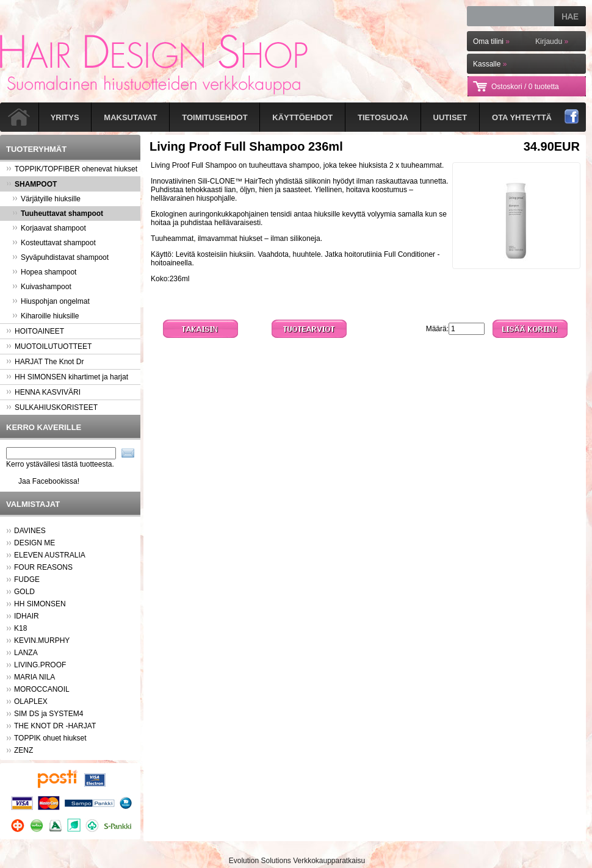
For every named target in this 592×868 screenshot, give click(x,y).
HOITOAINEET (35, 331)
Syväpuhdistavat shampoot (60, 257)
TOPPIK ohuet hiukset (50, 738)
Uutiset (450, 117)
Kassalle (490, 64)
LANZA (26, 653)
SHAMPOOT (31, 184)
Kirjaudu (552, 41)
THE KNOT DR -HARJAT (55, 726)
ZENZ (23, 750)
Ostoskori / (525, 87)
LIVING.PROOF (40, 665)
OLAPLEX (31, 701)
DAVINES (30, 531)
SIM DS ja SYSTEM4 (49, 714)
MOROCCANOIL (42, 689)
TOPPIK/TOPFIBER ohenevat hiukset (72, 169)
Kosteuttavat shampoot (54, 243)
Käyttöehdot (302, 117)
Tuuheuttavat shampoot (58, 213)
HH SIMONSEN (40, 604)
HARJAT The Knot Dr (45, 362)
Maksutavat (130, 117)
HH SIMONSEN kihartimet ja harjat (67, 377)
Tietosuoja (383, 117)
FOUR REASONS (43, 567)
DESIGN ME (34, 543)
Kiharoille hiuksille (45, 316)
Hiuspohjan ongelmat (51, 301)
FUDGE (27, 579)
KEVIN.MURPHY (42, 640)
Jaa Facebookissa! (49, 481)
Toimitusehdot (215, 117)
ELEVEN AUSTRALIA (50, 555)
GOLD (24, 592)
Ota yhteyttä (522, 117)
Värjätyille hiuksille (46, 199)
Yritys (65, 117)
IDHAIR (27, 616)
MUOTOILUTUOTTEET (49, 346)
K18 (20, 628)
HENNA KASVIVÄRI (43, 392)
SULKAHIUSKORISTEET (52, 407)
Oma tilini (491, 41)
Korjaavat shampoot (49, 228)
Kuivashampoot (42, 287)
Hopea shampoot (44, 272)
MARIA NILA (34, 677)
